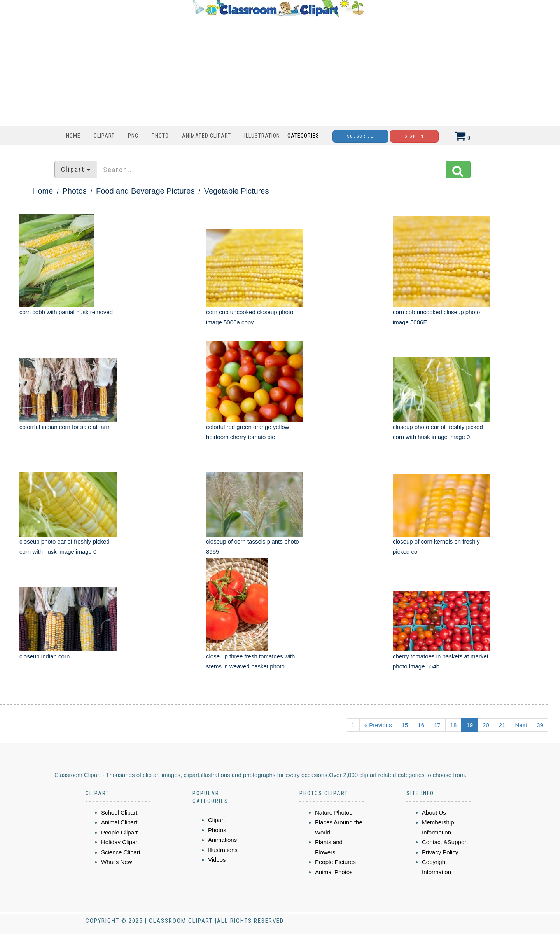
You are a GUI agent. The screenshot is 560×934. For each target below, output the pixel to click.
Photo (160, 136)
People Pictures (335, 862)
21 (502, 725)
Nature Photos (334, 812)
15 (405, 725)
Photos (75, 191)
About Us (434, 812)
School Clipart (119, 812)
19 (470, 725)
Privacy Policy (440, 852)
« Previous (378, 725)
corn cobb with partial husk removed (66, 312)
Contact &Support (445, 842)
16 (421, 725)
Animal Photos (334, 872)
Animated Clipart (206, 136)
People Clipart (119, 832)
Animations (222, 840)
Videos (217, 860)
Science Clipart (121, 852)
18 (454, 725)
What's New (117, 862)
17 (437, 725)
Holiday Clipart (120, 842)
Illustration (262, 136)
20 (486, 725)
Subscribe (360, 136)
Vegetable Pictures (237, 191)
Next (521, 725)
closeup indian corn (45, 656)
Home (73, 136)
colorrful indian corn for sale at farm (65, 427)
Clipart (104, 136)
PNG (133, 136)
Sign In (414, 136)
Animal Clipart (119, 822)
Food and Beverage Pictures (145, 191)
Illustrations (223, 850)
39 (540, 725)
